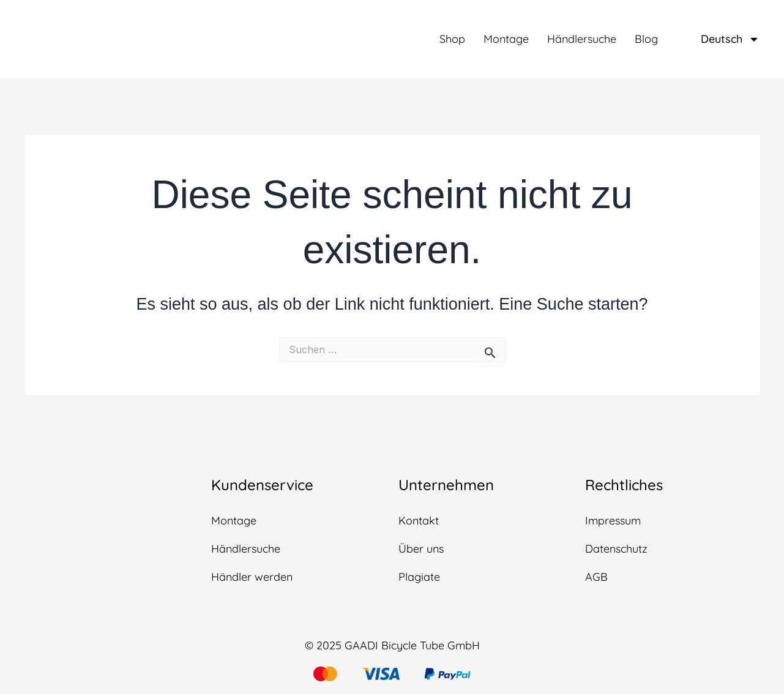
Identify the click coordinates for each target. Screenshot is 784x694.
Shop (452, 39)
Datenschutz (616, 549)
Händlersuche (582, 39)
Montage (506, 39)
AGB (596, 577)
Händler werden (252, 577)
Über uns (421, 549)
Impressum (613, 520)
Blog (646, 39)
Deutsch (730, 39)
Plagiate (419, 577)
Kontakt (419, 520)
